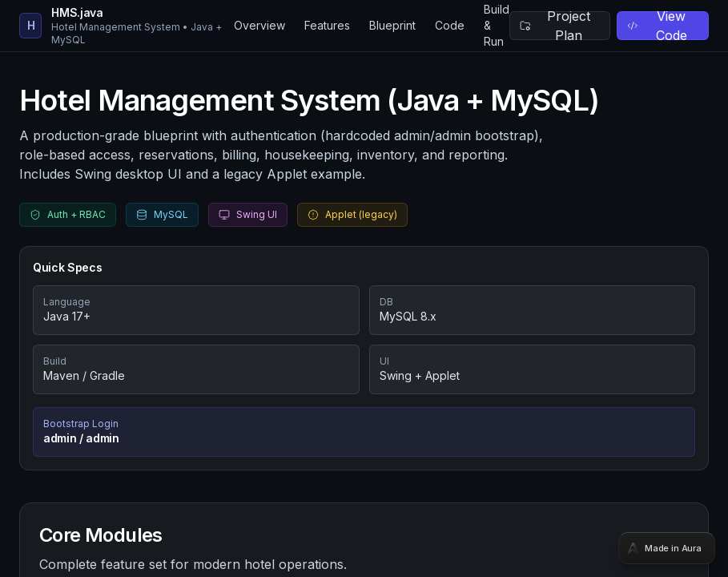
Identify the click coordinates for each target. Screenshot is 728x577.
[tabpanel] (364, 288)
